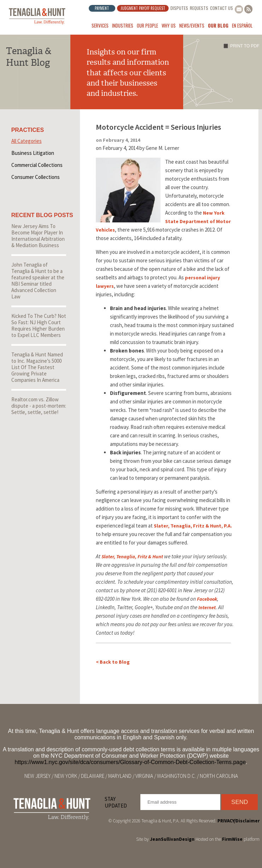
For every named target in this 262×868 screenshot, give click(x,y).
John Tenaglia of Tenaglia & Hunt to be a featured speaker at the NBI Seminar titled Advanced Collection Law (38, 281)
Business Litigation (33, 153)
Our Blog (218, 25)
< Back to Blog (113, 662)
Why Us (169, 25)
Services (100, 25)
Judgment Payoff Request (143, 8)
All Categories (27, 141)
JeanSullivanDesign (172, 839)
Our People (147, 25)
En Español (242, 25)
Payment (102, 8)
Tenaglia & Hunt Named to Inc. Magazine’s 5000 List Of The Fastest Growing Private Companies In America (37, 367)
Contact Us (222, 8)
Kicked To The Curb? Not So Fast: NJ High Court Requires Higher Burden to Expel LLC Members (39, 325)
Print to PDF (245, 46)
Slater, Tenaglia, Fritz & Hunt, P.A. (193, 526)
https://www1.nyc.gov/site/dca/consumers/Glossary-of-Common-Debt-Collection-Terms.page (130, 762)
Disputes (179, 8)
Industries (123, 25)
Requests (199, 8)
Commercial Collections (37, 165)
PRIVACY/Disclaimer (238, 821)
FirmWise (232, 839)
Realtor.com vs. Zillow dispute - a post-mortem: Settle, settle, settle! (39, 406)
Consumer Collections (36, 177)
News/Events (192, 25)
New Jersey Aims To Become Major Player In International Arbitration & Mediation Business (38, 236)
